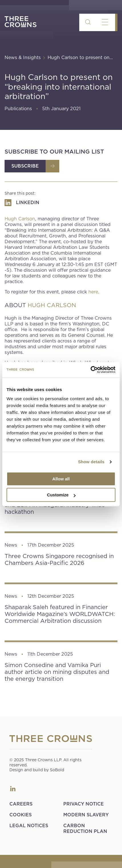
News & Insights (23, 58)
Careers (21, 804)
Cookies (21, 815)
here (93, 292)
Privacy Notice (84, 804)
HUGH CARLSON (52, 305)
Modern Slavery (86, 815)
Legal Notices (29, 826)
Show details (91, 462)
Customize (61, 495)
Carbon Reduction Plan (85, 828)
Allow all (61, 479)
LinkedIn (13, 789)
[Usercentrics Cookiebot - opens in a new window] (91, 370)
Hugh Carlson (20, 219)
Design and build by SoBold (37, 770)
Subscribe (25, 166)
